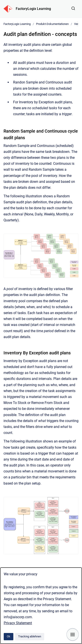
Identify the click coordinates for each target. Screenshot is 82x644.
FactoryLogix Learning (33, 9)
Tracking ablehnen (30, 636)
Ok (9, 636)
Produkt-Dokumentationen (52, 24)
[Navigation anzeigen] (73, 635)
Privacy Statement (18, 623)
